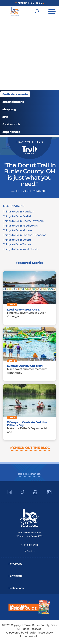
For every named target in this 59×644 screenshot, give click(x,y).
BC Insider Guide (30, 3)
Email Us (31, 551)
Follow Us (31, 474)
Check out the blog (31, 448)
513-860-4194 (31, 545)
